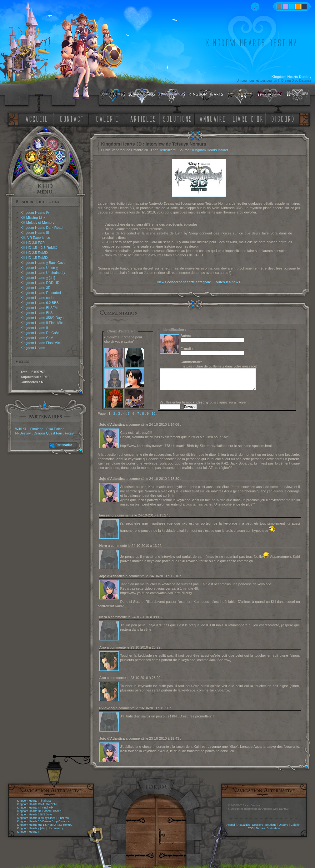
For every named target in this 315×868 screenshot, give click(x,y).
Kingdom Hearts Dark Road (42, 228)
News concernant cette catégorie (184, 282)
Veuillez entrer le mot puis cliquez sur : (204, 402)
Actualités (244, 825)
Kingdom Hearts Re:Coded (34, 811)
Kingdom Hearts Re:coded (41, 293)
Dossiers (258, 825)
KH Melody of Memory (38, 223)
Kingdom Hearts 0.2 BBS (40, 303)
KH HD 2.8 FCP (33, 243)
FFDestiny (23, 433)
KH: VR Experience (35, 238)
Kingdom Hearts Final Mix (40, 343)
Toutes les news (227, 282)
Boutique (271, 825)
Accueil (231, 825)
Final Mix (45, 801)
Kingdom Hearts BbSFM (39, 308)
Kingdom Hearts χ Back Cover (44, 263)
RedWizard (167, 150)
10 (153, 413)
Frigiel (69, 433)
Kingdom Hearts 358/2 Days (42, 318)
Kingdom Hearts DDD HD (40, 283)
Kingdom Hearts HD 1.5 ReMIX (37, 825)
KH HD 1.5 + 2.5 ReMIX (39, 248)
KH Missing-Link (33, 218)
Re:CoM (51, 804)
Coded (57, 811)
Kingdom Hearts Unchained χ (43, 273)
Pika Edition (55, 429)
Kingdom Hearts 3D (36, 288)
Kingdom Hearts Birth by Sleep (36, 818)
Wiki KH (21, 429)
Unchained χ (56, 828)
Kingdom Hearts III (35, 233)
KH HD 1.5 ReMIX (35, 258)
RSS (251, 828)
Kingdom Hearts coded (38, 298)
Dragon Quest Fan (48, 433)
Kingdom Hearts (33, 348)
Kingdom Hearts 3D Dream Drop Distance (43, 821)
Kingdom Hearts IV (35, 213)
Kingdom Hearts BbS (37, 313)
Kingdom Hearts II (34, 328)
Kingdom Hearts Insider (210, 150)
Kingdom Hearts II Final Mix (42, 323)
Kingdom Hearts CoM (37, 338)
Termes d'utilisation (268, 828)
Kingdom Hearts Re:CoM (40, 333)
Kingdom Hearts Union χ (39, 268)
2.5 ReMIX (65, 825)
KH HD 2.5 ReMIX (35, 253)
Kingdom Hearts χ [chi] (38, 278)
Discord (284, 825)
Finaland (37, 429)
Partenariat (64, 445)
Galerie (295, 825)
